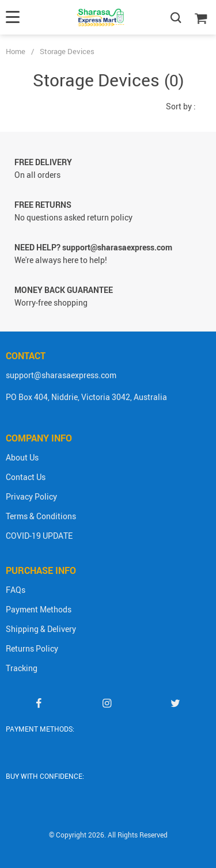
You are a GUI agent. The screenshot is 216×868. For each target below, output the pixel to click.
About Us (22, 457)
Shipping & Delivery (41, 629)
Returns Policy (32, 648)
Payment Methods (39, 609)
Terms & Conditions (41, 516)
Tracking (22, 668)
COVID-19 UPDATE (39, 536)
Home (16, 51)
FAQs (16, 590)
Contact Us (26, 477)
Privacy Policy (31, 496)
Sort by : (181, 106)
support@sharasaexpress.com (61, 375)
